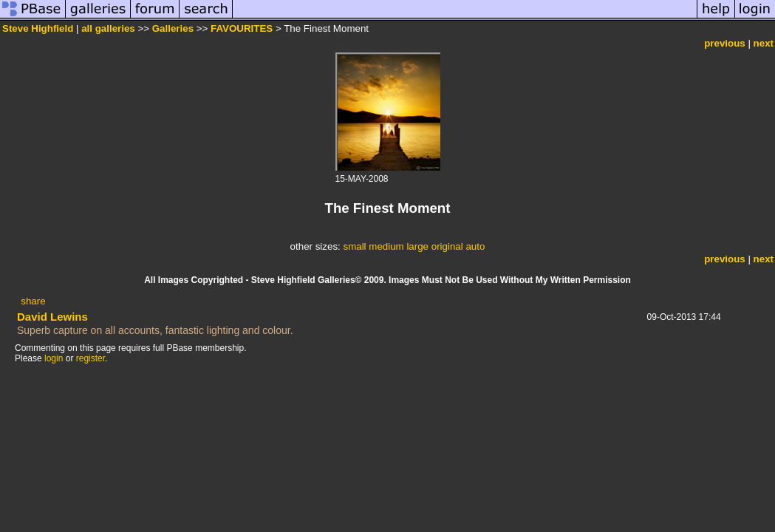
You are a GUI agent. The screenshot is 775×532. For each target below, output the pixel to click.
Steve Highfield (38, 28)
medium (386, 246)
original (447, 246)
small (354, 246)
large (417, 246)
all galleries (108, 28)
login (54, 358)
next (764, 43)
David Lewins (52, 317)
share (33, 301)
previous (725, 43)
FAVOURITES (242, 28)
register (91, 358)
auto (475, 246)
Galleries (173, 28)
